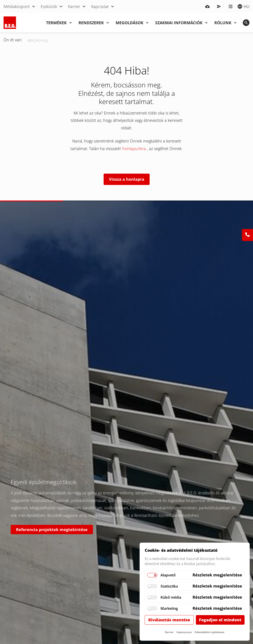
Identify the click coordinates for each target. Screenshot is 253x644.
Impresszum (184, 632)
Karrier (169, 632)
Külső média (171, 597)
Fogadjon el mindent (220, 620)
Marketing (169, 608)
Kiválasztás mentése (169, 620)
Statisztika (169, 586)
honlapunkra (135, 148)
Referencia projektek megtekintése (52, 530)
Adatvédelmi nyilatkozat (210, 632)
